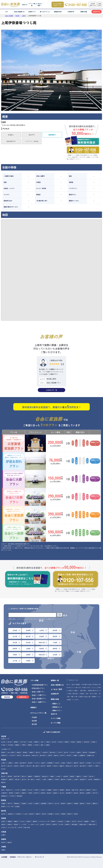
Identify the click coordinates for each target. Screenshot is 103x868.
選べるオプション (45, 12)
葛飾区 (36, 742)
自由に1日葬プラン (14, 497)
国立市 (38, 752)
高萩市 (10, 824)
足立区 (3, 742)
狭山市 (10, 766)
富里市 (55, 793)
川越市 (43, 763)
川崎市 (85, 776)
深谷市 (76, 766)
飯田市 (10, 842)
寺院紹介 (33, 707)
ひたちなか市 (12, 827)
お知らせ (25, 5)
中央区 (3, 745)
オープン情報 (56, 723)
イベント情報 (32, 5)
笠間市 (29, 821)
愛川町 (3, 776)
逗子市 (24, 779)
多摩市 (79, 752)
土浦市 (42, 824)
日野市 (50, 755)
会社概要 (4, 857)
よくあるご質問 (39, 5)
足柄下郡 (17, 776)
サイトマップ (39, 857)
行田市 (57, 763)
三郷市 (90, 766)
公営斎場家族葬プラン (14, 443)
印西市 (43, 790)
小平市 (60, 752)
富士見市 (83, 766)
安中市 (10, 803)
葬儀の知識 (84, 12)
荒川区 (10, 742)
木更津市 (4, 793)
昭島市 (3, 752)
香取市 (68, 790)
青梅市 (25, 752)
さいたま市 (96, 763)
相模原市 (4, 779)
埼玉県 (4, 760)
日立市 (3, 827)
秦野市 (50, 779)
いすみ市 (17, 790)
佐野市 (38, 814)
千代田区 (10, 745)
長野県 (4, 839)
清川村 (91, 776)
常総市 (3, 824)
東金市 (49, 793)
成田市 (76, 793)
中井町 (38, 779)
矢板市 (76, 814)
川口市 (36, 763)
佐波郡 (17, 806)
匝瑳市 (24, 793)
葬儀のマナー (57, 710)
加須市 (30, 763)
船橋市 (89, 793)
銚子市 (36, 793)
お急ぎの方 (97, 12)
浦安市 (55, 790)
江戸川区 (23, 742)
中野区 (24, 745)
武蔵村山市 (91, 755)
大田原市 (18, 814)
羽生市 (55, 766)
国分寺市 (53, 752)
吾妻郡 (3, 803)
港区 (42, 745)
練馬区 (30, 745)
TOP (6, 12)
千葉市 (30, 793)
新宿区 (67, 742)
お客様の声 (71, 12)
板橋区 (16, 742)
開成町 (72, 776)
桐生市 (50, 803)
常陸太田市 (83, 824)
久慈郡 (67, 821)
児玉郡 (89, 763)
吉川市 (3, 769)
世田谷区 (86, 742)
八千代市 (12, 796)
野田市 (82, 793)
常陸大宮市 (92, 824)
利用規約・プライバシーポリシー (21, 857)
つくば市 (23, 824)
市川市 (30, 790)
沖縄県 (4, 847)
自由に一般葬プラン (14, 533)
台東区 (93, 742)
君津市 (11, 793)
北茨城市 (60, 821)
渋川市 (57, 803)
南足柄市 (83, 779)
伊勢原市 (37, 776)
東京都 (4, 736)
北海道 (4, 832)
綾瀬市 (30, 776)
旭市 (3, 790)
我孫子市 (9, 790)
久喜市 (63, 763)
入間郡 (10, 763)
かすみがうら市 (44, 821)
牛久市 (22, 821)
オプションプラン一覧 (38, 713)
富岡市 (82, 803)
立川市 (72, 752)
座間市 (11, 779)
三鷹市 (75, 755)
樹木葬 (34, 724)
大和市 (90, 779)
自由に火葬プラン (14, 479)
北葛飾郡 (50, 763)
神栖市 (53, 821)
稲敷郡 (10, 821)
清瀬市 (31, 752)
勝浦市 (89, 790)
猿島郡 (86, 821)
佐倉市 (17, 793)
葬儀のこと (56, 704)
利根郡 (76, 803)
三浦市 (76, 779)
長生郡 (43, 793)
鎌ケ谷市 (75, 790)
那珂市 (55, 824)
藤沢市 (63, 779)
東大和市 (43, 755)
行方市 (61, 824)
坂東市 (67, 824)
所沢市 (43, 766)
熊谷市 (70, 763)
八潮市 (96, 766)
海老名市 (45, 776)
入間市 (16, 763)
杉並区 (73, 742)
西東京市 (4, 755)
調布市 (85, 752)
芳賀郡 (63, 814)
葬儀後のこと (57, 707)
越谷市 (82, 763)
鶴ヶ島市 (36, 766)
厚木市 (24, 776)
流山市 (62, 793)
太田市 (30, 803)
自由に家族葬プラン (14, 515)
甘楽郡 (36, 803)
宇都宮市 (10, 814)
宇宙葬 (34, 717)
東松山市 (69, 766)
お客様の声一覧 (51, 390)
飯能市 (62, 766)
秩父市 (29, 766)
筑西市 (16, 824)
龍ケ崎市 (27, 827)
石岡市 (3, 821)
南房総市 (4, 796)
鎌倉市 (79, 776)
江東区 (48, 742)
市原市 (36, 790)
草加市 (22, 766)
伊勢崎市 (17, 803)
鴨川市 (82, 790)
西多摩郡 (92, 752)
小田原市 (65, 776)
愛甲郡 (10, 776)
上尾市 (3, 763)
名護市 (3, 850)
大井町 (58, 776)
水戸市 (20, 827)
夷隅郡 (24, 790)
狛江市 (66, 752)
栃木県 (4, 811)
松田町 (70, 779)
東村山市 (35, 755)
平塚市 (57, 779)
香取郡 (62, 790)
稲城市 (19, 752)
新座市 (49, 766)
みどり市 (10, 806)
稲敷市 (16, 821)
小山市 (25, 814)
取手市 (48, 824)
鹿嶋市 (35, 821)
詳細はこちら (95, 443)
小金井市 (45, 752)
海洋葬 (34, 721)
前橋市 (3, 806)
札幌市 (3, 835)
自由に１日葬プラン (39, 695)
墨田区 (79, 742)
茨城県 (4, 818)
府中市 (62, 755)
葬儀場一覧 (55, 680)
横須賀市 (97, 779)
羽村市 (19, 755)
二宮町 (44, 779)
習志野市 (69, 793)
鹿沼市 (31, 814)
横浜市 (3, 782)
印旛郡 (49, 790)
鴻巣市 (76, 763)
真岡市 (70, 814)
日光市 (57, 814)
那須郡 (50, 814)
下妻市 (93, 821)
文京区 (36, 745)
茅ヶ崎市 (31, 779)
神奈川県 (4, 773)
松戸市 (95, 793)
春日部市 (23, 763)
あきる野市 (11, 752)
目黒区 (48, 745)
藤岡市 (95, 803)
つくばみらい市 (33, 824)
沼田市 (89, 803)
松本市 (3, 842)
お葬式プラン (32, 12)
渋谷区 (60, 742)
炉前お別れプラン (14, 461)
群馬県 (4, 800)
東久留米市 (27, 755)
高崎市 (63, 803)
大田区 (30, 742)
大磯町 (52, 776)
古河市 (74, 821)
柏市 (94, 790)
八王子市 (12, 755)
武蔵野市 (82, 755)
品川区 (54, 742)
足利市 (3, 814)
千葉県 (4, 787)
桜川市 (80, 821)
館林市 (70, 803)
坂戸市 (3, 766)
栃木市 (44, 814)
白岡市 (16, 766)
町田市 (69, 755)
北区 (42, 742)
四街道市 (20, 796)
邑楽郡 (24, 803)
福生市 (56, 755)
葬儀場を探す (58, 12)
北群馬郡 (43, 803)
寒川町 (17, 779)
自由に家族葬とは (19, 12)
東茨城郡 (74, 824)
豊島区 (17, 745)
